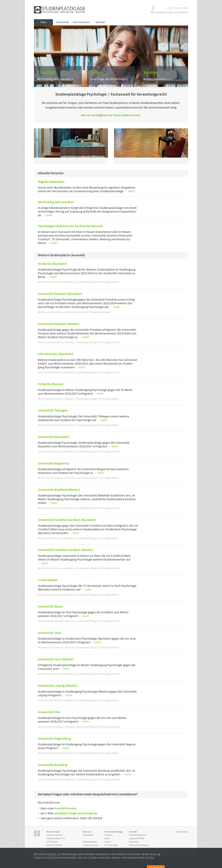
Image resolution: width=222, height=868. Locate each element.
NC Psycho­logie (111, 845)
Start (43, 22)
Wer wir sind (89, 115)
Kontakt (100, 22)
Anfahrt (137, 838)
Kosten (108, 842)
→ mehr (52, 277)
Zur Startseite (182, 832)
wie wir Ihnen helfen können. (122, 115)
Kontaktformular (66, 808)
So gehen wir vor (90, 845)
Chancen (108, 835)
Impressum (134, 842)
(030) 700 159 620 (54, 845)
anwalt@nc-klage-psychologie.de (172, 12)
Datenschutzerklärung (139, 845)
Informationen (81, 22)
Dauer (107, 838)
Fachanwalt (62, 22)
